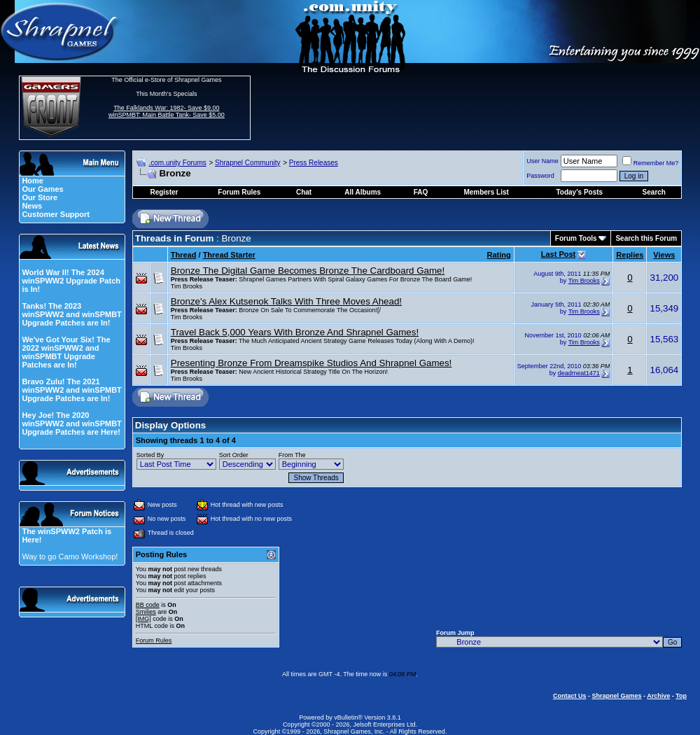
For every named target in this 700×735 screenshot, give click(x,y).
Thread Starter (229, 255)
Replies (630, 255)
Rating (498, 255)
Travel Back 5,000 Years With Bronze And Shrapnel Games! (295, 332)
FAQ (421, 192)
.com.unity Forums (177, 163)
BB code (148, 605)
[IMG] (143, 619)
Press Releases (314, 163)
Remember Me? (651, 163)
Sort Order (234, 455)
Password (540, 176)
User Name (542, 161)
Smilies (146, 612)
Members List (486, 192)
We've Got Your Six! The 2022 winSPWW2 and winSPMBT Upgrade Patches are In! (66, 352)
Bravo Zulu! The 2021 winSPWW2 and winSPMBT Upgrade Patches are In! (71, 390)
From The (292, 455)
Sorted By (150, 455)
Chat (304, 192)
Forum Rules (154, 640)
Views (664, 255)
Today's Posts (579, 192)
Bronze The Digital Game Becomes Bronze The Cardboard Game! (308, 271)
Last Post (559, 254)
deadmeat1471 (579, 373)
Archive (658, 696)
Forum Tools (576, 238)
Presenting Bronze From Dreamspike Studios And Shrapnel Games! (311, 363)
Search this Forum (646, 238)
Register (164, 192)
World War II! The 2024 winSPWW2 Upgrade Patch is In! (71, 281)
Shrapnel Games (616, 696)
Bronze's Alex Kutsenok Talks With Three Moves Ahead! (286, 301)
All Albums (363, 192)
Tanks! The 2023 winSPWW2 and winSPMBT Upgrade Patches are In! (71, 314)
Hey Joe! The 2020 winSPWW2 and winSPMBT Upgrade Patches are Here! (71, 423)
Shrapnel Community (247, 163)
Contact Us (570, 696)
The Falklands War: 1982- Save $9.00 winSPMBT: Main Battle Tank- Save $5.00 (167, 111)
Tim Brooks (187, 286)
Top (681, 696)
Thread (184, 255)
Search (654, 192)
